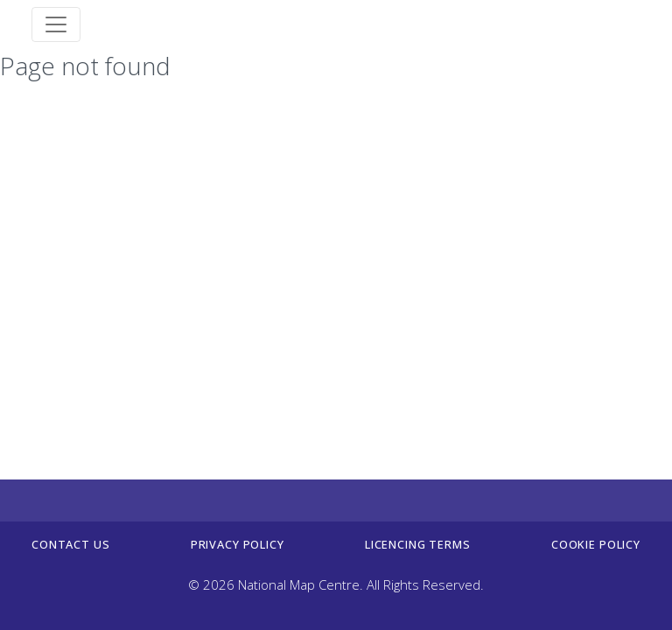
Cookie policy (596, 544)
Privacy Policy (238, 544)
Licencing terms (418, 544)
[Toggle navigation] (56, 24)
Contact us (70, 544)
